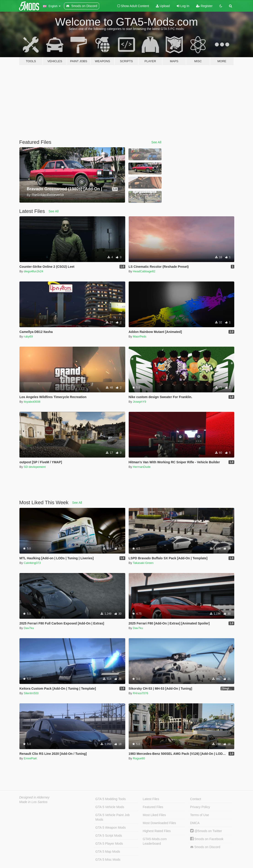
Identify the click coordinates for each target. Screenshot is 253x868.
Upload (163, 6)
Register (204, 6)
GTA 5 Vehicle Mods (110, 807)
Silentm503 (31, 693)
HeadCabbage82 (144, 271)
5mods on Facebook (207, 839)
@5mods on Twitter (206, 831)
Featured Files (153, 807)
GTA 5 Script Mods (109, 836)
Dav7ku (29, 628)
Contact (196, 799)
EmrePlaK (31, 758)
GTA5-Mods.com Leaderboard (155, 841)
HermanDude (142, 467)
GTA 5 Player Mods (109, 844)
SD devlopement (35, 467)
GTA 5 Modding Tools (111, 799)
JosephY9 (139, 402)
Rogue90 (139, 758)
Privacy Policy (200, 807)
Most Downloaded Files (160, 823)
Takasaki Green (143, 563)
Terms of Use (200, 815)
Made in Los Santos (33, 802)
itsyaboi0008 (32, 402)
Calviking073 (32, 563)
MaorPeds (140, 336)
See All (156, 142)
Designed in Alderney (34, 797)
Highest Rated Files (157, 831)
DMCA (195, 823)
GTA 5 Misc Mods (108, 860)
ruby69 (28, 336)
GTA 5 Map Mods (108, 852)
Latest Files (151, 799)
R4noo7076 (140, 693)
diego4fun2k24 (33, 271)
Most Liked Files (154, 815)
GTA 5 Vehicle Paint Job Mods (112, 817)
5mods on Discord (205, 847)
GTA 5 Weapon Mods (111, 828)
